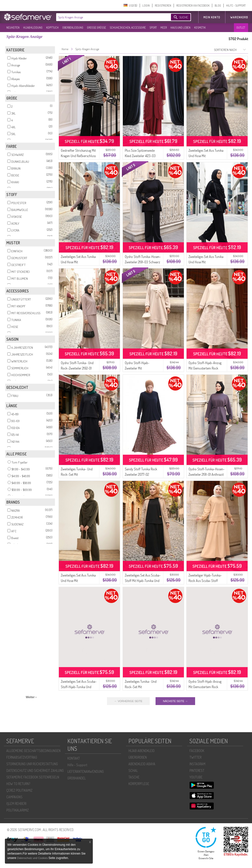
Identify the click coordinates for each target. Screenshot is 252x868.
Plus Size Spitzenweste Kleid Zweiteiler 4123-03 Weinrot (140, 156)
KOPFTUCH (52, 28)
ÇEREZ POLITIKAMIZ (19, 790)
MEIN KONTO (212, 17)
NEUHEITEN (13, 28)
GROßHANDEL (77, 778)
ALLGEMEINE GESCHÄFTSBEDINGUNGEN (33, 751)
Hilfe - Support (77, 765)
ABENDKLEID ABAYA (142, 764)
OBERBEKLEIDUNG (73, 28)
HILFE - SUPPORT (236, 6)
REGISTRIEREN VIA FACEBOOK (193, 6)
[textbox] (109, 17)
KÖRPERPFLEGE (139, 784)
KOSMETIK (200, 28)
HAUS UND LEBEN (180, 28)
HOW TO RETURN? (18, 784)
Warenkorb (239, 17)
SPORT (153, 28)
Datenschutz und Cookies (33, 858)
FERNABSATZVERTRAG (22, 757)
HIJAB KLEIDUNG (33, 28)
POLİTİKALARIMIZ (18, 810)
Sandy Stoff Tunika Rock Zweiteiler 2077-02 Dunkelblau (141, 474)
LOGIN (146, 6)
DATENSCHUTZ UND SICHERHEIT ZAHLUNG (35, 770)
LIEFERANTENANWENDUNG (86, 771)
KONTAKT (74, 758)
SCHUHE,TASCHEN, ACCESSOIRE (128, 28)
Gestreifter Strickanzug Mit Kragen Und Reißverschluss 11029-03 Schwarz (78, 156)
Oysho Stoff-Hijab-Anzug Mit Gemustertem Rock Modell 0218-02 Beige (205, 368)
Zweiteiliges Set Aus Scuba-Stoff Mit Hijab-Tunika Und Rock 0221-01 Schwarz (143, 581)
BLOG (218, 6)
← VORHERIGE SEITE (128, 701)
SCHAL (133, 770)
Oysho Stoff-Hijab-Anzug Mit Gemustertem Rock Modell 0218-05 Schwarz (205, 687)
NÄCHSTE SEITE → (175, 701)
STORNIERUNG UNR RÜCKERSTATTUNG (32, 764)
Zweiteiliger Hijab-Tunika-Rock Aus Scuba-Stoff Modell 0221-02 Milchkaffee (206, 581)
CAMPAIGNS (14, 797)
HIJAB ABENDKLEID (142, 751)
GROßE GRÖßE (96, 28)
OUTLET (241, 28)
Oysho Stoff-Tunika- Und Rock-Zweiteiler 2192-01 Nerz (77, 368)
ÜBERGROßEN (138, 757)
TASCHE (134, 777)
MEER (164, 28)
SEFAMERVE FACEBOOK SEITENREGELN (33, 777)
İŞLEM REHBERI (16, 804)
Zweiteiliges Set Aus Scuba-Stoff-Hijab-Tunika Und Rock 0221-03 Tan (79, 687)
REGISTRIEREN (163, 6)
